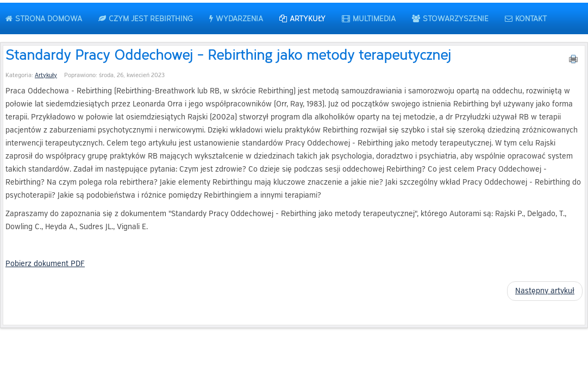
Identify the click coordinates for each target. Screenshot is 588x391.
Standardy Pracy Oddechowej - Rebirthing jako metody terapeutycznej (228, 54)
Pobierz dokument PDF (45, 264)
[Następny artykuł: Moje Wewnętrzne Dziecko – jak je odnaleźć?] (545, 291)
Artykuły (46, 75)
